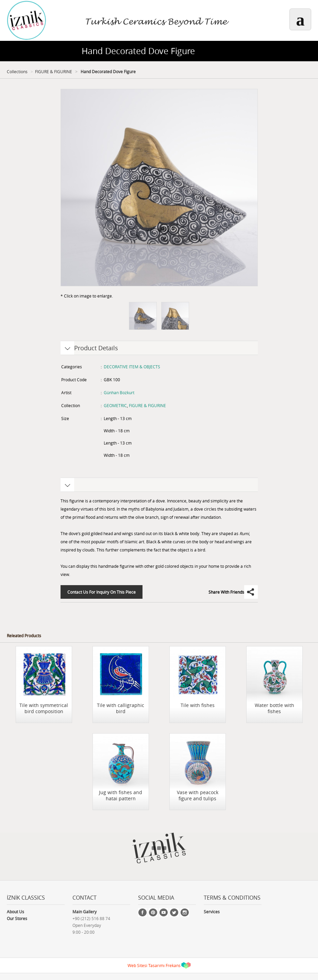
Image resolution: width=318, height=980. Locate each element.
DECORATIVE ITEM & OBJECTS (132, 367)
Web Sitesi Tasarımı (146, 965)
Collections (17, 71)
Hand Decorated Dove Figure (108, 71)
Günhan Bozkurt (119, 392)
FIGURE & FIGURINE (54, 71)
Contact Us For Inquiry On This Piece (102, 592)
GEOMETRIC (115, 405)
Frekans (173, 965)
